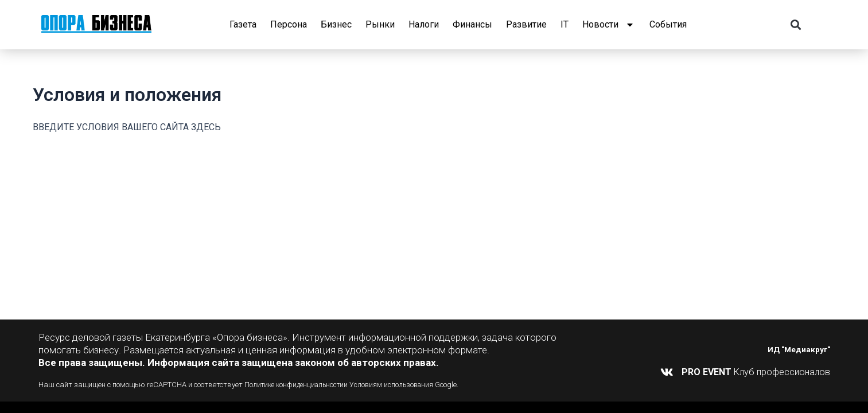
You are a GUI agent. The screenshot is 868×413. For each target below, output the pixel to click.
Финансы (472, 24)
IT (565, 24)
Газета (243, 24)
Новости (609, 25)
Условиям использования (402, 385)
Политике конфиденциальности (298, 385)
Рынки (380, 24)
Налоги (424, 24)
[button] (795, 25)
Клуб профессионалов (756, 372)
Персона (289, 24)
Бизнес (336, 24)
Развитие (526, 24)
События (668, 24)
